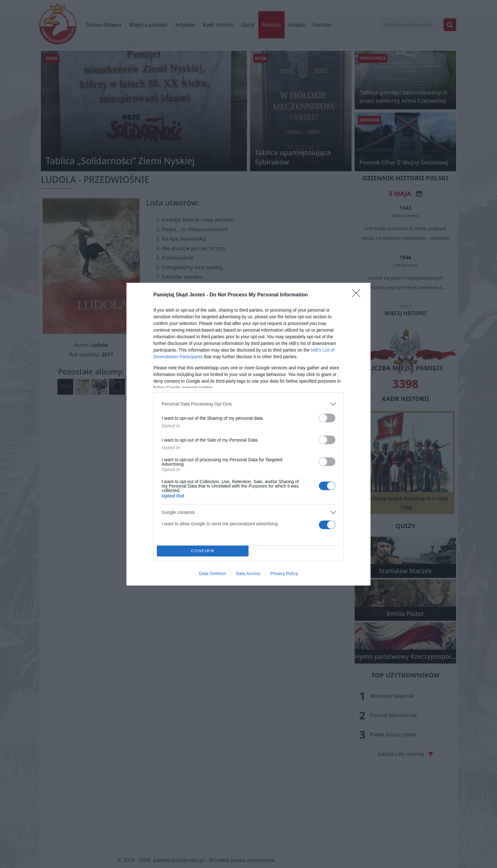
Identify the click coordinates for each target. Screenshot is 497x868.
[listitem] (248, 404)
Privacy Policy (284, 573)
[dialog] (248, 434)
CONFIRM (203, 551)
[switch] (327, 418)
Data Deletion (213, 573)
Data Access (248, 573)
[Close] (358, 295)
